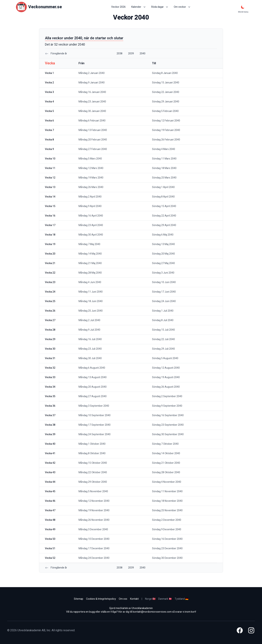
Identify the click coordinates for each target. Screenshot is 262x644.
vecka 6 (49, 121)
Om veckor (182, 7)
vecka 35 (50, 396)
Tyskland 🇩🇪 (181, 599)
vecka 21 (50, 263)
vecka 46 (50, 501)
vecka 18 (50, 235)
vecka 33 (50, 377)
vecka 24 (50, 292)
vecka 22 (50, 273)
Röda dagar (160, 7)
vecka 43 (50, 472)
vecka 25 (50, 301)
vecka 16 (50, 216)
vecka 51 (50, 548)
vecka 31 (50, 358)
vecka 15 (50, 206)
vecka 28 (50, 330)
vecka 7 (49, 130)
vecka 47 (50, 510)
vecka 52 (50, 558)
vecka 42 (50, 463)
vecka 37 (50, 415)
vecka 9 (49, 149)
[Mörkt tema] (243, 7)
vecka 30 (50, 349)
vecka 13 (50, 187)
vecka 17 (50, 225)
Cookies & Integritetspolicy (101, 599)
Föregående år (56, 54)
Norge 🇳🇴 (150, 599)
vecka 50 (50, 539)
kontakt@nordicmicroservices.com (152, 612)
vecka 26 (50, 311)
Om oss (123, 599)
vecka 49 (50, 529)
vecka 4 (49, 102)
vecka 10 (50, 159)
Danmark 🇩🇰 (165, 599)
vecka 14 (50, 197)
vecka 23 (50, 282)
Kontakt (134, 599)
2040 (143, 54)
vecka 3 (49, 92)
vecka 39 (50, 434)
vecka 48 (50, 520)
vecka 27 (50, 320)
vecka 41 (50, 453)
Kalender (138, 7)
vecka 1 (49, 73)
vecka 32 (50, 368)
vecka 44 (50, 482)
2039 (131, 54)
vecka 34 (50, 387)
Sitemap (79, 599)
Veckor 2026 (118, 7)
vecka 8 (49, 140)
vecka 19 (50, 244)
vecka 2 (49, 83)
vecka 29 (50, 339)
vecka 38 (50, 425)
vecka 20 (50, 254)
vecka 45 (50, 491)
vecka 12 (50, 178)
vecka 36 (50, 406)
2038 (119, 54)
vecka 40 (50, 444)
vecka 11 (50, 168)
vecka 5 (49, 111)
